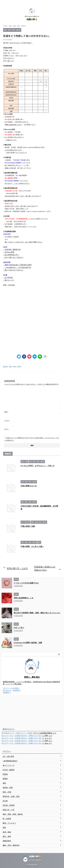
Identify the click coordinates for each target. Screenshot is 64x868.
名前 (6, 412)
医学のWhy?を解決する (36, 860)
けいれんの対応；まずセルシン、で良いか (38, 466)
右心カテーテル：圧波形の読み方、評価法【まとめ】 (22, 736)
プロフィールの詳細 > (11, 688)
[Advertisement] (32, 305)
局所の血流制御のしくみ (24, 598)
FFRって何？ (19, 628)
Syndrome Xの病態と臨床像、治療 (28, 643)
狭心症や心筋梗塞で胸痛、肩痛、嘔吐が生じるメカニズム (37, 613)
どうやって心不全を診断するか (26, 583)
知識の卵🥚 (32, 19)
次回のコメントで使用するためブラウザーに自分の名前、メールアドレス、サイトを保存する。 (32, 439)
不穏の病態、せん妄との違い (32, 547)
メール (7, 420)
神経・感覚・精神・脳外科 (13, 367)
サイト (6, 429)
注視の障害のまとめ (29, 486)
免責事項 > (7, 693)
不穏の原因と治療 (28, 526)
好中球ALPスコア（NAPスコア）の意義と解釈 (19, 733)
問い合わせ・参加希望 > (12, 690)
